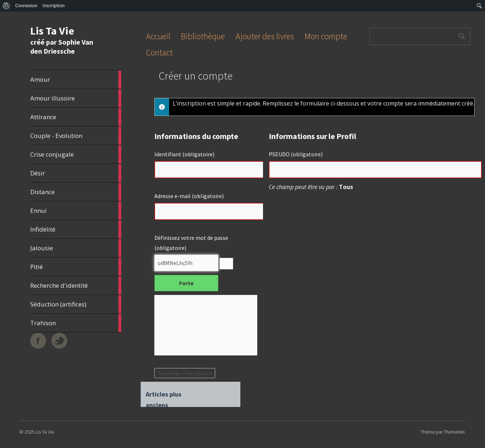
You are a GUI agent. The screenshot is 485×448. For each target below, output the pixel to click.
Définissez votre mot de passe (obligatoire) (191, 243)
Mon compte (326, 36)
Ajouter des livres (265, 36)
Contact (159, 52)
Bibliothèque (203, 36)
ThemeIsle (454, 432)
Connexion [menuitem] (26, 6)
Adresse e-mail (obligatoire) (189, 196)
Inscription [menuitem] (53, 6)
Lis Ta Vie (52, 31)
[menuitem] (6, 6)
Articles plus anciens (164, 395)
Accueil (158, 36)
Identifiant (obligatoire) (184, 154)
